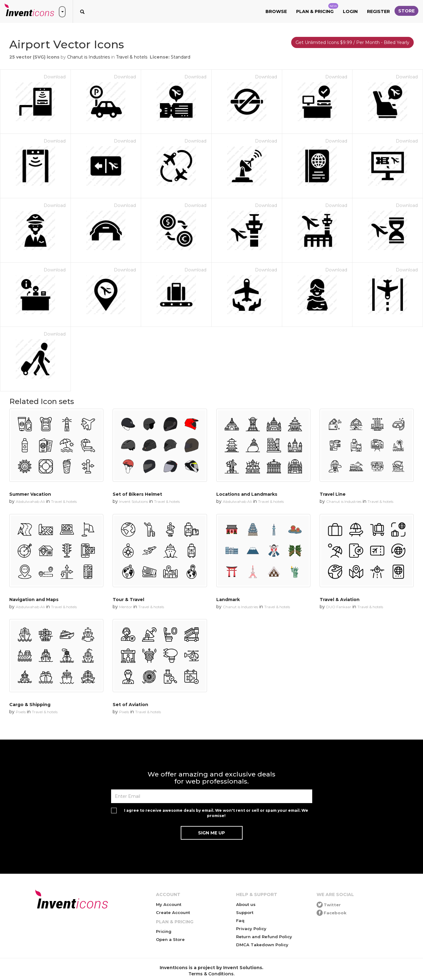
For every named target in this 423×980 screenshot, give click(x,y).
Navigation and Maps (34, 600)
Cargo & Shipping (30, 705)
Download (55, 77)
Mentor (126, 607)
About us (246, 904)
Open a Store (170, 939)
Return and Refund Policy (264, 937)
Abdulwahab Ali (30, 501)
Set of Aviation (130, 705)
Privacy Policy (251, 929)
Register (378, 11)
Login (350, 11)
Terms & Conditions (211, 974)
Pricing (164, 931)
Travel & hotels (132, 57)
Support (245, 912)
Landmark (228, 600)
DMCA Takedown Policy (262, 945)
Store (406, 11)
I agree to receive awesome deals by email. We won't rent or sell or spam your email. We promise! (216, 813)
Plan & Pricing (317, 9)
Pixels (21, 712)
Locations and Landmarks (247, 494)
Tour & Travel (128, 600)
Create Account (173, 912)
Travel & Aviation (340, 600)
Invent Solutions (134, 501)
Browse (276, 11)
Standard (181, 57)
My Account (169, 904)
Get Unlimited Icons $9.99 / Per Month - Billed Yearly (352, 42)
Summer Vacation (30, 494)
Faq (240, 921)
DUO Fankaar (339, 607)
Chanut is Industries (88, 57)
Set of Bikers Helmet (137, 494)
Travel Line (333, 494)
